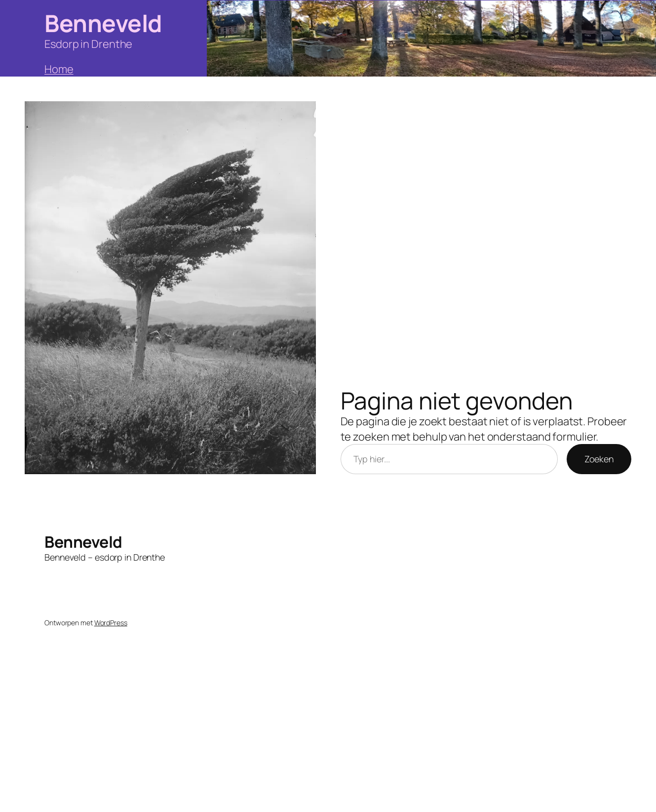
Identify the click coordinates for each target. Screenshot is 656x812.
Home (59, 69)
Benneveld (103, 23)
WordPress (111, 623)
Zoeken (599, 459)
